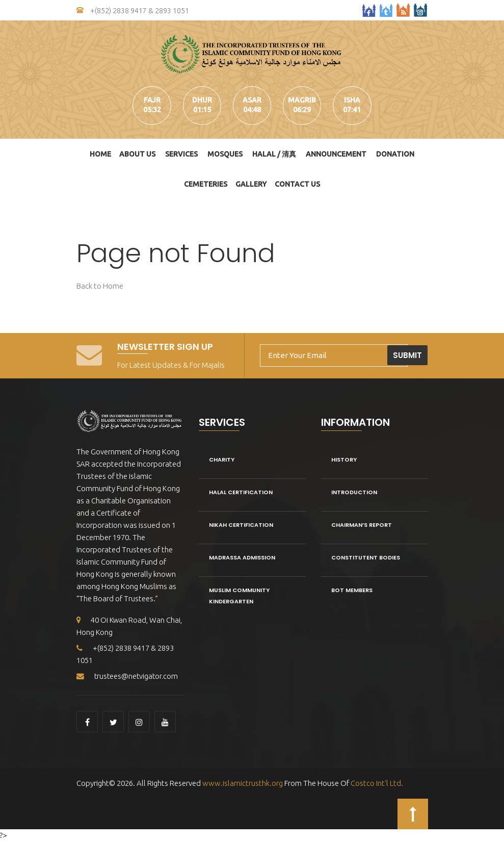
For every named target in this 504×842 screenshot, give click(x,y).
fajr (151, 100)
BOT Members (352, 590)
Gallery (251, 184)
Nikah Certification (241, 525)
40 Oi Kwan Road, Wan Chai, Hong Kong (130, 627)
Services (181, 154)
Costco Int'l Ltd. (377, 784)
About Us (137, 154)
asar (252, 100)
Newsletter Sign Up (165, 347)
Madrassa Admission (242, 557)
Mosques (225, 154)
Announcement (336, 154)
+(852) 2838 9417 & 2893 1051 (133, 11)
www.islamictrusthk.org (242, 784)
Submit (407, 355)
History (344, 460)
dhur (202, 100)
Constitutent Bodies (366, 557)
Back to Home (100, 286)
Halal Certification (241, 492)
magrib (302, 100)
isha (353, 100)
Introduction (354, 492)
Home (100, 154)
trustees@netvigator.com (128, 677)
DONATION (395, 154)
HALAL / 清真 (274, 154)
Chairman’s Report (362, 525)
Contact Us (297, 184)
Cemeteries (206, 184)
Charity (222, 460)
